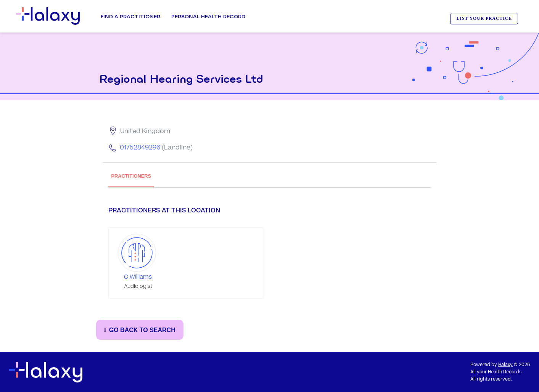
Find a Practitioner (130, 16)
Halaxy (505, 365)
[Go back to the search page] (140, 330)
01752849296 (140, 148)
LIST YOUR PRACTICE (484, 18)
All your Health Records (496, 372)
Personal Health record (208, 16)
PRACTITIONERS (131, 176)
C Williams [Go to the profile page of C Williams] (138, 277)
